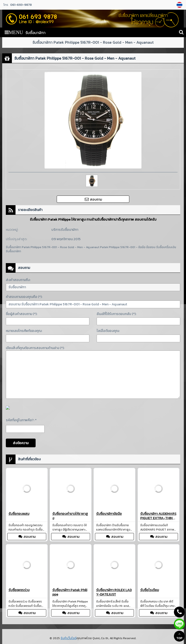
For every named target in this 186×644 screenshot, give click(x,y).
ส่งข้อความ (21, 443)
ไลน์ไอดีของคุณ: (108, 331)
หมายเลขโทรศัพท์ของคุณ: (24, 331)
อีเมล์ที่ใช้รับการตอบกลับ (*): (116, 314)
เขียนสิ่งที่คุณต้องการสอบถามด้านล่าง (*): (35, 348)
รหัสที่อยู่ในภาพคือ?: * (21, 420)
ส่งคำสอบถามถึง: (18, 280)
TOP (179, 636)
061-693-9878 (21, 5)
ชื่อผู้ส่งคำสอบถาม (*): (22, 314)
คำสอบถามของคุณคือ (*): (24, 297)
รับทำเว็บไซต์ (69, 638)
